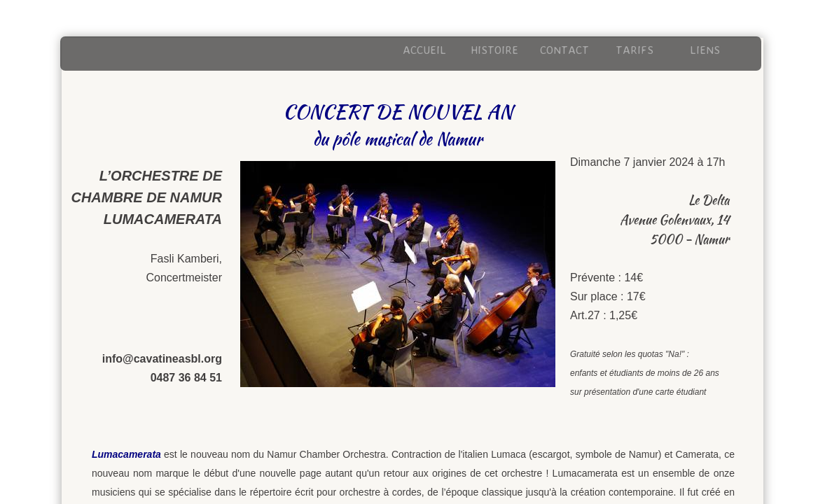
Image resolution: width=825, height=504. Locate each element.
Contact (564, 50)
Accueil (424, 50)
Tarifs (635, 50)
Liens (705, 50)
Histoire (494, 50)
